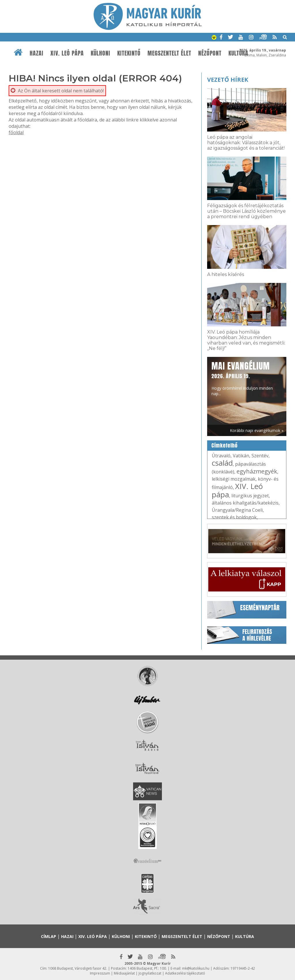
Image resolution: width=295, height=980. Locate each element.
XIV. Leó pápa (67, 53)
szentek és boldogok (234, 517)
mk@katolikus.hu (196, 968)
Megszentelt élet (169, 53)
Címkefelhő (225, 446)
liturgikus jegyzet (250, 496)
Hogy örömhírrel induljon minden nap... (242, 378)
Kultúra (238, 53)
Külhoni (101, 53)
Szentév (260, 456)
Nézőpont (210, 53)
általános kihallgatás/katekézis (245, 503)
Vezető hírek (228, 80)
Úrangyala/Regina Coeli (237, 510)
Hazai (37, 53)
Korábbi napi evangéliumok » (257, 430)
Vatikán (241, 456)
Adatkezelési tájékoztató (185, 973)
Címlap (49, 936)
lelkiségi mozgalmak (234, 479)
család (222, 463)
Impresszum (100, 973)
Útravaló (221, 456)
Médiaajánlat (124, 973)
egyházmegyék (257, 471)
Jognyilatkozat (150, 973)
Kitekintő (129, 53)
